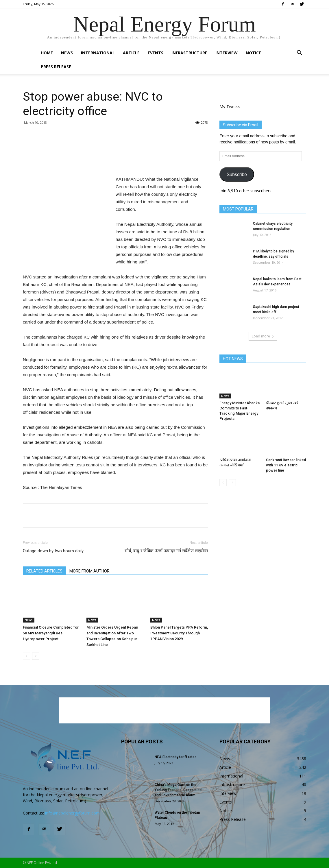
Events (156, 53)
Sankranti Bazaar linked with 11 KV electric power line (286, 465)
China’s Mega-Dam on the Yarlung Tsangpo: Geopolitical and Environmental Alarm (179, 790)
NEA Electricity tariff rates (176, 757)
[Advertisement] (115, 161)
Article (131, 53)
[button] (299, 53)
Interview (227, 53)
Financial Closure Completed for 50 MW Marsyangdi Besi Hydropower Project (51, 633)
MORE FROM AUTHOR (89, 571)
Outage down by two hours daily (53, 551)
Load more (263, 336)
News (67, 53)
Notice (253, 53)
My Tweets (230, 107)
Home (47, 53)
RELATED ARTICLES (44, 571)
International (98, 53)
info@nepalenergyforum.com (72, 813)
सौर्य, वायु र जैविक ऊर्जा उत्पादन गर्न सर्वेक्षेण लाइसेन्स (166, 551)
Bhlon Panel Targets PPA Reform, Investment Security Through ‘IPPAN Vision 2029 (179, 633)
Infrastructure (189, 53)
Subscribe (237, 174)
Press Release (56, 67)
